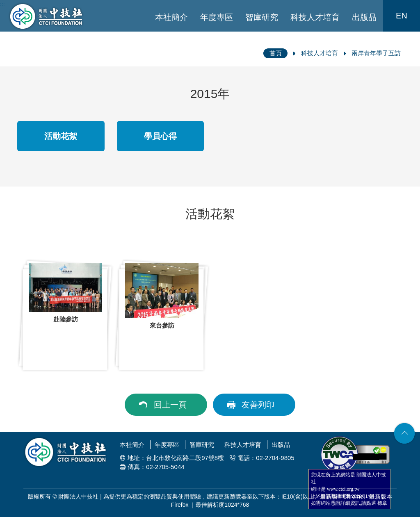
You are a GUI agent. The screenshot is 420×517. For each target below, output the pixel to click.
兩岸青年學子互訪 (376, 53)
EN (402, 16)
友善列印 (258, 405)
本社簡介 (171, 17)
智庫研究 (262, 17)
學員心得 (160, 136)
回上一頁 (170, 405)
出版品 (364, 17)
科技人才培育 (315, 17)
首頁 (276, 53)
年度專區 (217, 17)
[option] (65, 315)
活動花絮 (61, 136)
